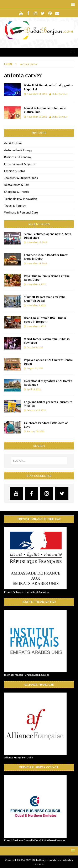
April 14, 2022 (34, 389)
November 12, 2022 (37, 242)
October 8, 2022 (35, 347)
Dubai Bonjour (60, 94)
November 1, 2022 (36, 326)
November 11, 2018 (37, 94)
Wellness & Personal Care (21, 212)
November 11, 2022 (37, 263)
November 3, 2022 (36, 305)
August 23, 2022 (35, 368)
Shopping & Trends (17, 192)
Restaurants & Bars (17, 185)
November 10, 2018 (37, 117)
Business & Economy (18, 157)
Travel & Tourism (15, 206)
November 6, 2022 (36, 284)
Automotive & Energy (18, 150)
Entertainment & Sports (20, 164)
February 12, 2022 (36, 410)
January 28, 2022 (36, 431)
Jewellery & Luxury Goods (21, 178)
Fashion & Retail (15, 171)
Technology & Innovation (21, 199)
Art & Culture (13, 143)
